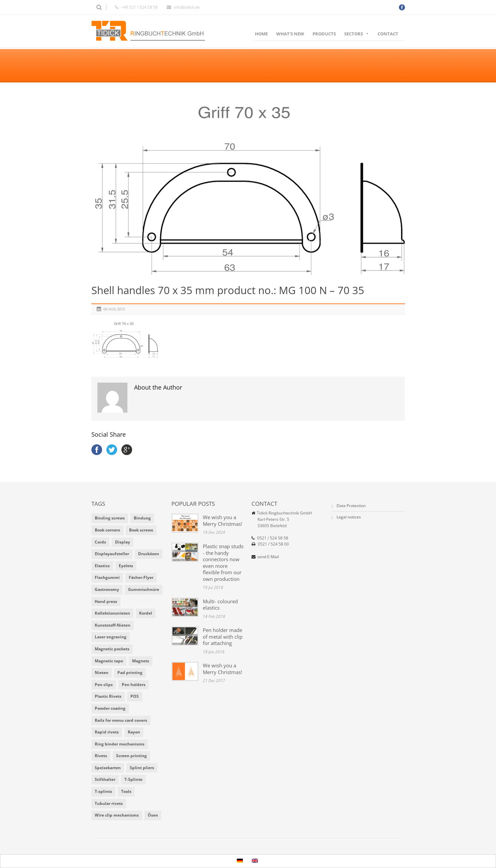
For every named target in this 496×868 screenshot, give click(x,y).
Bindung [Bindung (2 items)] (142, 518)
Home (261, 34)
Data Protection (351, 506)
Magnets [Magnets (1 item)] (141, 661)
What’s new (290, 34)
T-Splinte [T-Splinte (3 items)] (133, 779)
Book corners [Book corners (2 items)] (107, 530)
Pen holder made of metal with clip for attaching (223, 636)
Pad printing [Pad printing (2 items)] (130, 673)
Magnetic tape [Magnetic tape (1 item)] (109, 661)
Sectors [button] (357, 34)
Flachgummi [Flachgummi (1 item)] (107, 577)
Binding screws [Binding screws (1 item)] (110, 518)
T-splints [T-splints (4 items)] (103, 791)
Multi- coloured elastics (220, 605)
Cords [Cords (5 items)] (100, 542)
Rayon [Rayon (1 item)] (134, 732)
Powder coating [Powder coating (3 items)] (110, 708)
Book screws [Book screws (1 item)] (141, 530)
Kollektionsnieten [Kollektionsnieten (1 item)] (112, 613)
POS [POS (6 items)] (135, 696)
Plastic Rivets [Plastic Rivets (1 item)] (108, 696)
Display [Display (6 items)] (123, 542)
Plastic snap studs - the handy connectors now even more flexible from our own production (223, 563)
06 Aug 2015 (114, 309)
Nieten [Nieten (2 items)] (102, 673)
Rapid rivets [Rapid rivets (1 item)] (107, 732)
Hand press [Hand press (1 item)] (106, 601)
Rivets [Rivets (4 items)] (101, 756)
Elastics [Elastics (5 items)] (102, 566)
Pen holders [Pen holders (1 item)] (134, 685)
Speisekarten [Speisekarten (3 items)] (108, 768)
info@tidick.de (187, 7)
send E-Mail (268, 557)
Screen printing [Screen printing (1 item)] (131, 756)
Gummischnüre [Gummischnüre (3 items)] (144, 589)
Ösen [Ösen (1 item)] (153, 815)
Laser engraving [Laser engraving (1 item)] (111, 637)
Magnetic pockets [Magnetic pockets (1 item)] (112, 649)
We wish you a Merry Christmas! (222, 520)
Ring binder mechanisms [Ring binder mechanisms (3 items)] (120, 744)
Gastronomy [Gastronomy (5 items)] (107, 589)
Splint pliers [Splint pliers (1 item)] (142, 768)
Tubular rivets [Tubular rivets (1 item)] (109, 803)
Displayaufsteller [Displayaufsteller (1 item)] (112, 554)
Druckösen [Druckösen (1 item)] (149, 554)
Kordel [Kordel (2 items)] (146, 613)
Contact (388, 34)
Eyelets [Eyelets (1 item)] (126, 566)
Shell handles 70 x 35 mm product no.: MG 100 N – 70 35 (228, 290)
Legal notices (349, 517)
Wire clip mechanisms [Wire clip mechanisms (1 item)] (117, 815)
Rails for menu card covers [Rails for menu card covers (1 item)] (121, 720)
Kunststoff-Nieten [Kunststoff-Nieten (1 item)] (113, 625)
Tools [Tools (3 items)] (126, 791)
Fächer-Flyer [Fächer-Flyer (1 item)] (141, 577)
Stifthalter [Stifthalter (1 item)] (105, 779)
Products (324, 34)
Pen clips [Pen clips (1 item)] (104, 685)
